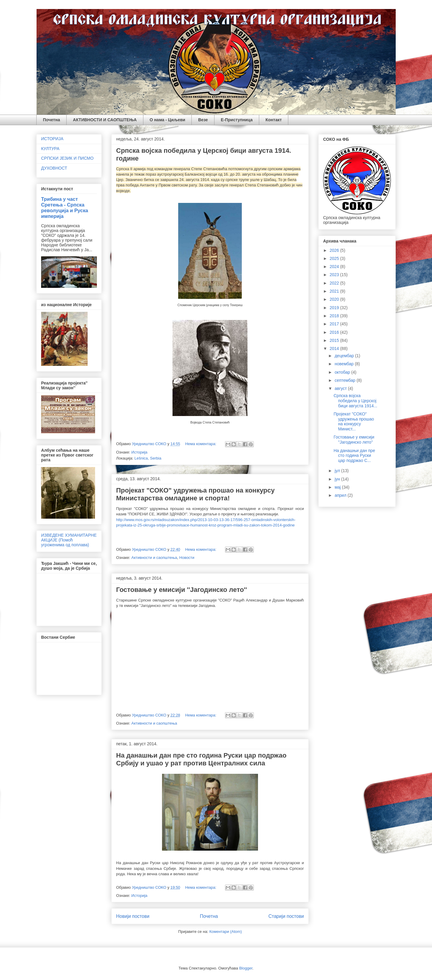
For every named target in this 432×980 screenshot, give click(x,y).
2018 (335, 316)
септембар (345, 380)
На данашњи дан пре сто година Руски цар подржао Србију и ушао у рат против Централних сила (201, 759)
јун (338, 479)
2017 (335, 324)
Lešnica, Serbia (148, 458)
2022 (335, 283)
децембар (345, 356)
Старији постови (286, 916)
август (341, 388)
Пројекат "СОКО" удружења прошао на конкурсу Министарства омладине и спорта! (195, 494)
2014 (335, 348)
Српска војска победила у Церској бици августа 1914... (355, 401)
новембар (345, 364)
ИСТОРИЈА (52, 139)
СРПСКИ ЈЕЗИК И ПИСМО (67, 158)
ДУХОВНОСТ (54, 168)
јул (338, 471)
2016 (335, 332)
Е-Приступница (237, 120)
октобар (343, 372)
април (341, 495)
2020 (335, 299)
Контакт (274, 120)
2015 (335, 340)
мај (338, 487)
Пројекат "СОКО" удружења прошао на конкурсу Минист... (354, 421)
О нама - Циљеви (168, 120)
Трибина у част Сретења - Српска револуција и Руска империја (65, 208)
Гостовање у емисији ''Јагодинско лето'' (181, 590)
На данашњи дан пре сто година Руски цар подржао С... (354, 456)
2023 (335, 275)
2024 (335, 267)
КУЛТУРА (50, 149)
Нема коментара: (201, 444)
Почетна (51, 120)
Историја (139, 452)
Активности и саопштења (154, 558)
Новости (187, 558)
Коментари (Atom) (226, 932)
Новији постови (133, 916)
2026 (335, 250)
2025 (335, 258)
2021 (335, 291)
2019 (335, 308)
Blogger (246, 968)
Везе (203, 120)
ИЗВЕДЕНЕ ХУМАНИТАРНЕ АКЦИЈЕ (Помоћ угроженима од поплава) (69, 540)
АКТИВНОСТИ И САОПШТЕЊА (105, 120)
